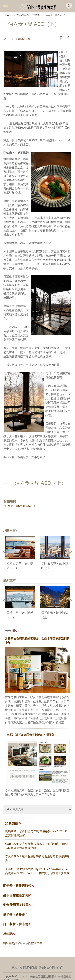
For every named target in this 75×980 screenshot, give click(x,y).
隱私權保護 (30, 967)
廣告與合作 (45, 967)
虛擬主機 (37, 943)
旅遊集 (36, 15)
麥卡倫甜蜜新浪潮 (16, 895)
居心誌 (8, 934)
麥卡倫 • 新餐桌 (14, 914)
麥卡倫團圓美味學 (16, 905)
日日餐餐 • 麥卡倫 (16, 924)
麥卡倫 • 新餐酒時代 (17, 886)
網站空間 (9, 943)
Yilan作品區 (22, 15)
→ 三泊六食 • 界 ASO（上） (35, 483)
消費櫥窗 (13, 823)
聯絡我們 (58, 967)
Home (9, 15)
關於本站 (17, 967)
